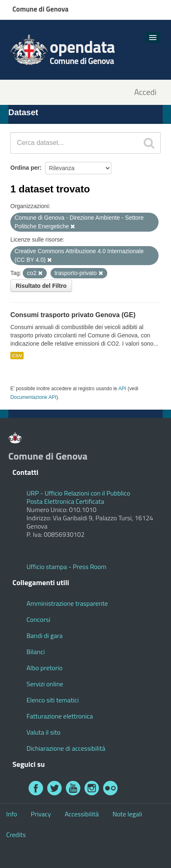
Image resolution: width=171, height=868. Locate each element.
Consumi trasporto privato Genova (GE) (73, 315)
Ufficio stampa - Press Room (66, 567)
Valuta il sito (43, 732)
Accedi (145, 92)
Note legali (128, 814)
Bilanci (36, 652)
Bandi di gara (45, 636)
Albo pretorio (45, 668)
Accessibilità (82, 814)
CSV (17, 356)
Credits (16, 835)
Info (12, 814)
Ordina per (25, 168)
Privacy (41, 814)
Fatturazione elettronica (60, 716)
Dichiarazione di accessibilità (66, 748)
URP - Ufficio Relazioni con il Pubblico (78, 493)
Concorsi (38, 619)
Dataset (23, 112)
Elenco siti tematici (53, 700)
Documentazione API (33, 397)
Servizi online (45, 684)
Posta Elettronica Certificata (65, 501)
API (122, 389)
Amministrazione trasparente (67, 603)
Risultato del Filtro (41, 286)
